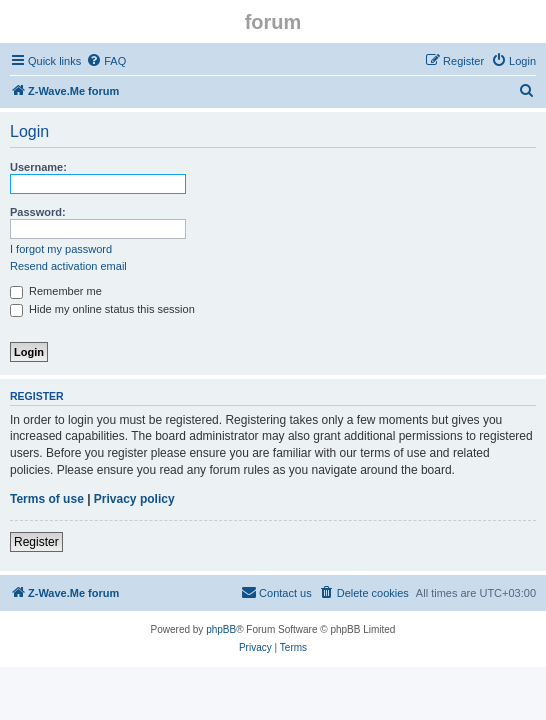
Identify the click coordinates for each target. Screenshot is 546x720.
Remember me (56, 291)
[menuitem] (106, 61)
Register (36, 542)
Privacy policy (134, 499)
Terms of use (47, 499)
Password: (38, 212)
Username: (38, 167)
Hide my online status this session (102, 309)
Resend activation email (68, 266)
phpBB (221, 629)
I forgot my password (61, 249)
